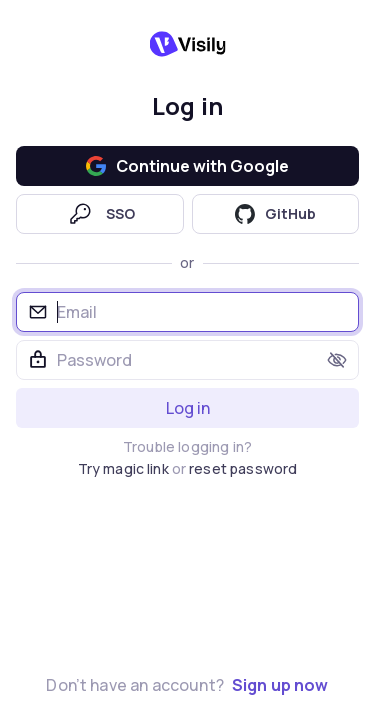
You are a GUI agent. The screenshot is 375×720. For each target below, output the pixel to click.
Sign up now (280, 685)
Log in (188, 408)
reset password (243, 468)
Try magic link (123, 468)
